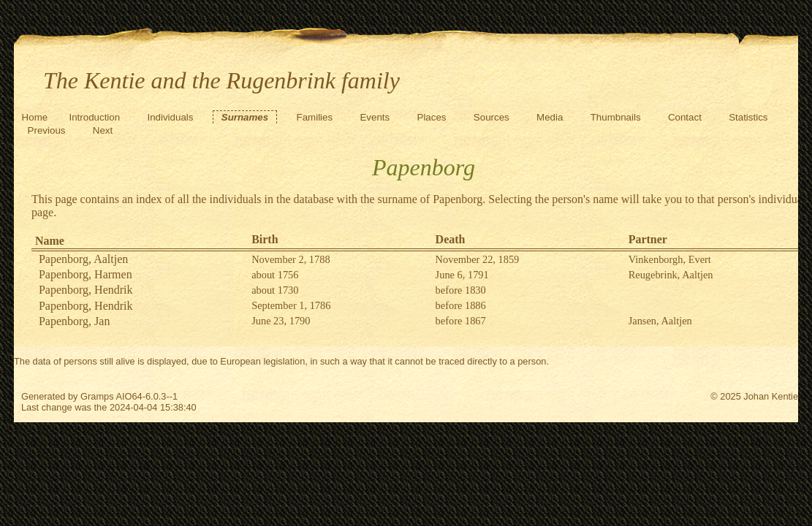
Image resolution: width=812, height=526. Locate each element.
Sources (492, 117)
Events (375, 117)
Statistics (748, 117)
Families (315, 117)
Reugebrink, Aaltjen (671, 275)
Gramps (97, 396)
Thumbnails (616, 117)
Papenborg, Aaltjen (83, 259)
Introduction (94, 117)
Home (35, 117)
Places (432, 117)
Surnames (245, 117)
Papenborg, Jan (74, 321)
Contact (685, 117)
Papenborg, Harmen (86, 274)
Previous (47, 130)
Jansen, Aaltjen (660, 321)
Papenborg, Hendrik (86, 290)
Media (550, 117)
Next (103, 130)
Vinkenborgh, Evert (670, 259)
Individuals (170, 117)
